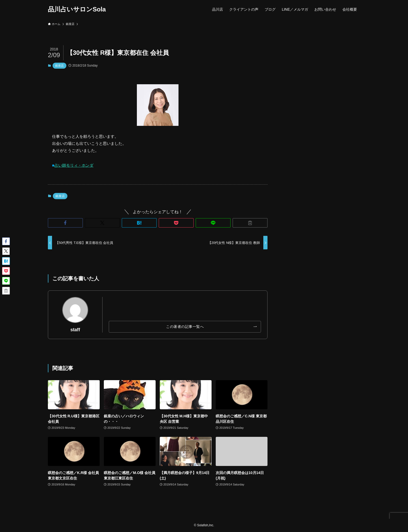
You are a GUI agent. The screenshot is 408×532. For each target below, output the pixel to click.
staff (75, 330)
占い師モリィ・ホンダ (74, 165)
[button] (65, 223)
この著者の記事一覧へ (185, 327)
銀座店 (59, 66)
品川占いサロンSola (77, 9)
